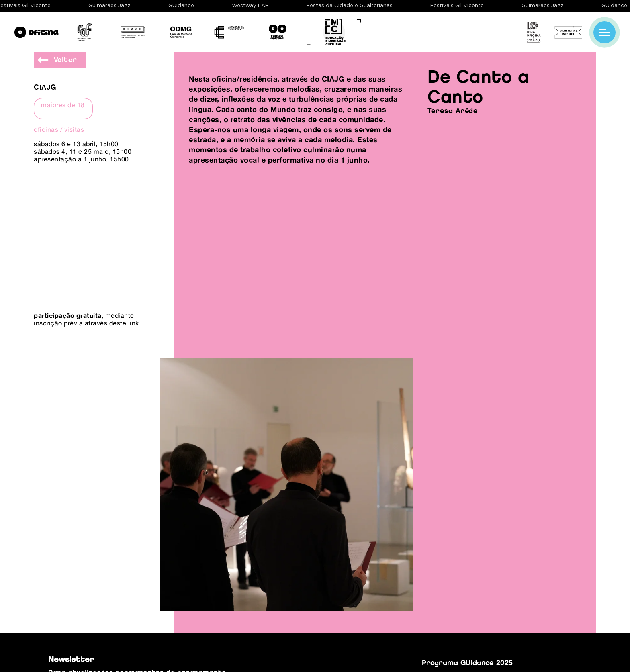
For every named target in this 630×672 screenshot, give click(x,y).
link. (135, 323)
